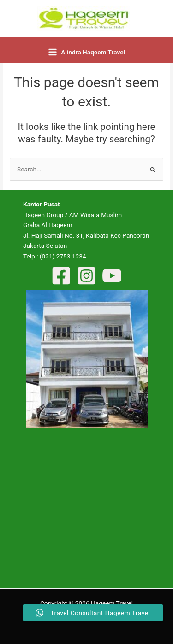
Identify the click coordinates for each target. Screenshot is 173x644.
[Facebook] (61, 276)
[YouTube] (112, 276)
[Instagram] (86, 276)
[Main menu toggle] (87, 52)
